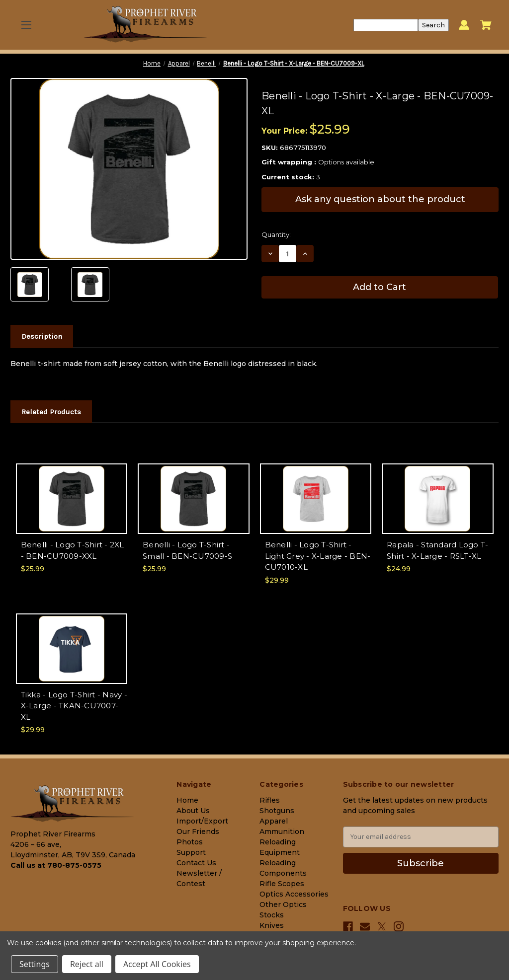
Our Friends (198, 831)
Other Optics (283, 905)
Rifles (270, 800)
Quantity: (276, 234)
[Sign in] (464, 25)
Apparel (274, 821)
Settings (35, 964)
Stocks (272, 915)
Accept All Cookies (157, 964)
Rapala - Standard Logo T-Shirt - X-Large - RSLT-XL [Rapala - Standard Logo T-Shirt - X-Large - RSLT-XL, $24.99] (437, 550)
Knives (272, 925)
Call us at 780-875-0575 (56, 865)
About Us (193, 811)
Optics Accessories (294, 894)
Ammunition (282, 831)
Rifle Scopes (282, 884)
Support (191, 852)
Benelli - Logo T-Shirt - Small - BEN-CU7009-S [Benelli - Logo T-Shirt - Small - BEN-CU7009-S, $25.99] (187, 550)
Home (187, 800)
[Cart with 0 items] (486, 25)
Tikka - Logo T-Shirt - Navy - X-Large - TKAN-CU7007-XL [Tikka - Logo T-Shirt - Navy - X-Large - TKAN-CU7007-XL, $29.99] (74, 706)
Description (42, 336)
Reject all (87, 964)
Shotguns (277, 811)
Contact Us (196, 863)
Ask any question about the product (380, 199)
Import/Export (202, 821)
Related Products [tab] (51, 412)
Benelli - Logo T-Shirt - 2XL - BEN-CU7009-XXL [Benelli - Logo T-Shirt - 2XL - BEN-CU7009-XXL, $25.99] (73, 550)
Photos (190, 842)
